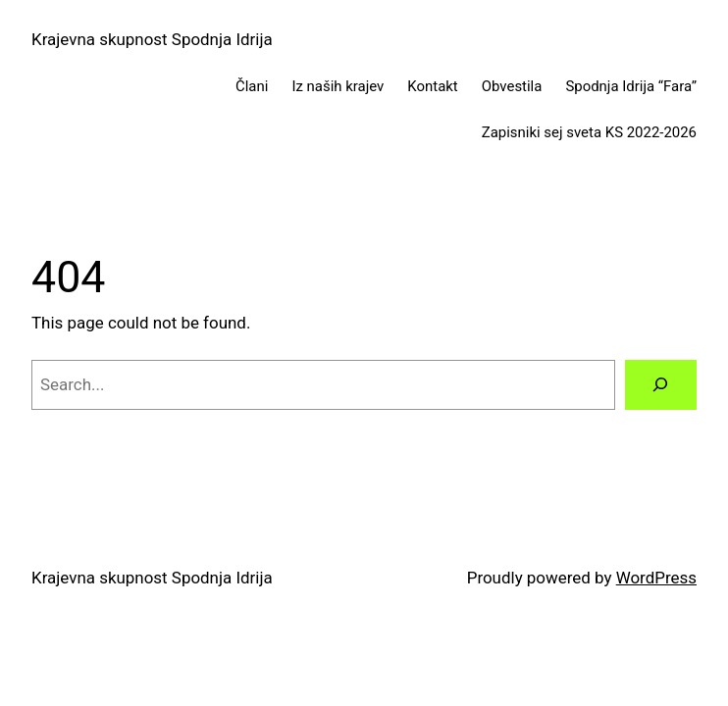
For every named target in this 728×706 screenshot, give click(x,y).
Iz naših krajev (338, 86)
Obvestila (512, 86)
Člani (252, 86)
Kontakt (432, 86)
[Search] (661, 385)
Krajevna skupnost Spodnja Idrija (152, 39)
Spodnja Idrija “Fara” (631, 86)
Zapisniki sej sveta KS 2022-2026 (589, 132)
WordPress (656, 578)
